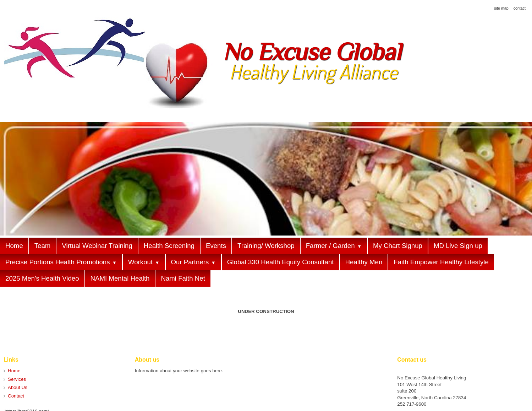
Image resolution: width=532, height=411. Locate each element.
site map (501, 8)
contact (520, 8)
